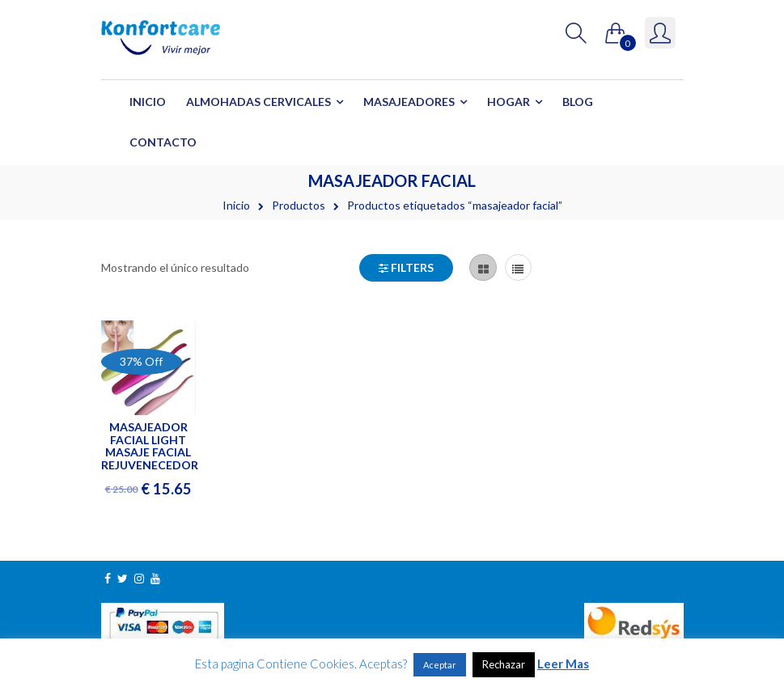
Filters (406, 267)
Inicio (148, 102)
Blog (578, 102)
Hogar (509, 102)
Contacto (163, 142)
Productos (299, 205)
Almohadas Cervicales (259, 102)
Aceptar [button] (440, 665)
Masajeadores (409, 102)
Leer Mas (563, 664)
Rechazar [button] (504, 664)
